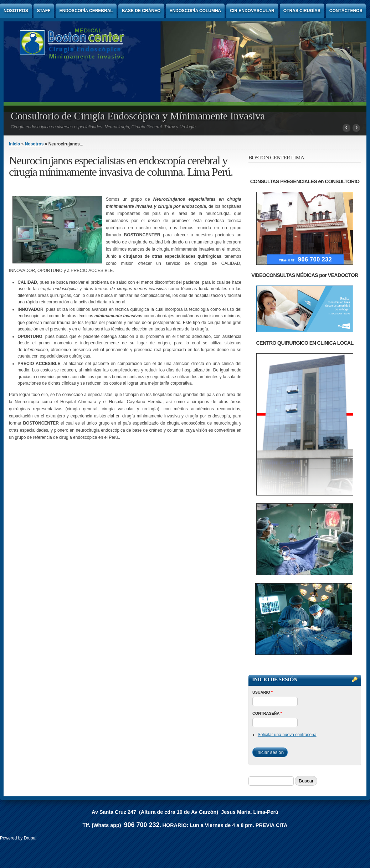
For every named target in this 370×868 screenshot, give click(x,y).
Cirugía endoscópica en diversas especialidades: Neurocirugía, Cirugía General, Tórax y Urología (103, 127)
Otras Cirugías (302, 11)
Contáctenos (346, 11)
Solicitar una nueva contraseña (287, 735)
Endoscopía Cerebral (86, 11)
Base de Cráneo (141, 11)
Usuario (263, 692)
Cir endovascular (252, 11)
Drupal (30, 838)
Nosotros (16, 11)
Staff (44, 11)
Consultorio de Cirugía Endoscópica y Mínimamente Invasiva (138, 116)
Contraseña (267, 713)
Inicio (14, 144)
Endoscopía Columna (195, 11)
